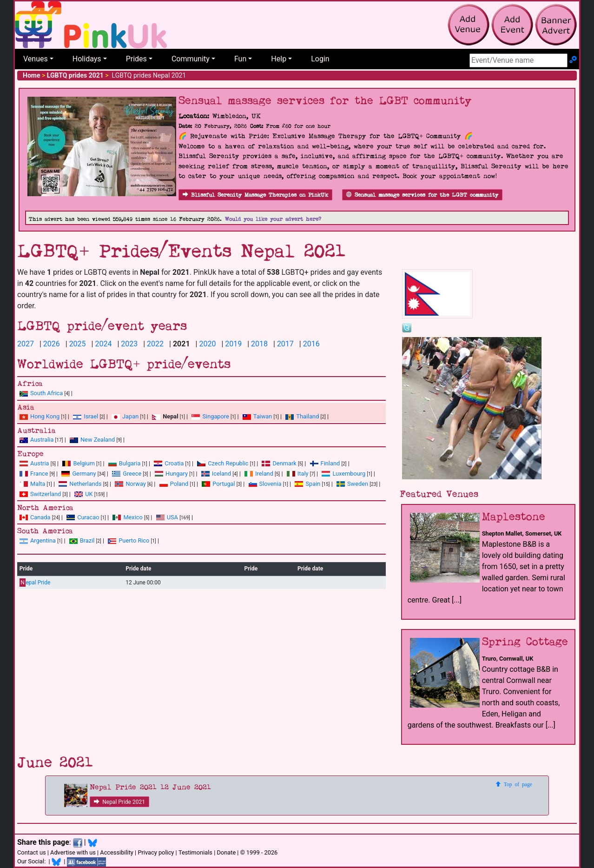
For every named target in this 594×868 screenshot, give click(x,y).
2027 (26, 344)
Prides (136, 59)
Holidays (87, 59)
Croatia (169, 463)
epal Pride (35, 583)
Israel (86, 416)
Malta (32, 484)
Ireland (259, 474)
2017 (285, 344)
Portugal (218, 484)
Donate (226, 852)
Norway (130, 484)
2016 (311, 344)
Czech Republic (223, 463)
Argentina (38, 540)
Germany (79, 474)
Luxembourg (343, 474)
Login (320, 59)
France (34, 474)
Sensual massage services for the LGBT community (422, 195)
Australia (36, 440)
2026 (52, 344)
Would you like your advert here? (273, 219)
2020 (207, 344)
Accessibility (117, 852)
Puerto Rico (129, 540)
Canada (35, 517)
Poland (174, 484)
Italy (298, 474)
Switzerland (40, 494)
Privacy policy (156, 852)
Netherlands (80, 484)
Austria (34, 463)
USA (167, 517)
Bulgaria (125, 463)
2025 (78, 344)
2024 (103, 344)
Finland (325, 463)
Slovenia (265, 484)
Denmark (279, 463)
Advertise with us (73, 852)
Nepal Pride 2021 (119, 802)
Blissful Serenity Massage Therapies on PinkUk (255, 195)
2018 (259, 344)
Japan (125, 416)
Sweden (352, 484)
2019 (233, 344)
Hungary (171, 474)
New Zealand (92, 440)
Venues (36, 59)
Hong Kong (40, 416)
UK (83, 494)
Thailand (302, 416)
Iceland (216, 474)
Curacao (83, 517)
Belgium (78, 463)
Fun (240, 59)
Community (191, 59)
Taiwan (257, 416)
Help (279, 59)
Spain (307, 484)
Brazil (82, 540)
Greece (127, 474)
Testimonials (195, 852)
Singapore (210, 416)
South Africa (41, 393)
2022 (155, 344)
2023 (129, 344)
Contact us (32, 852)
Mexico (127, 517)
